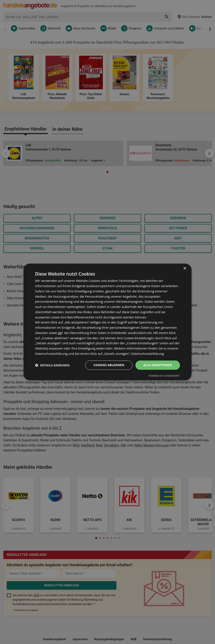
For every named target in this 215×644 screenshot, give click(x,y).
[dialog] (107, 322)
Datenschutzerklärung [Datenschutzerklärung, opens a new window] (147, 354)
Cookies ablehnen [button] (109, 365)
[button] (52, 365)
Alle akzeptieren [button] (158, 365)
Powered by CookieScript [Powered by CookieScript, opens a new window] (164, 376)
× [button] (185, 269)
